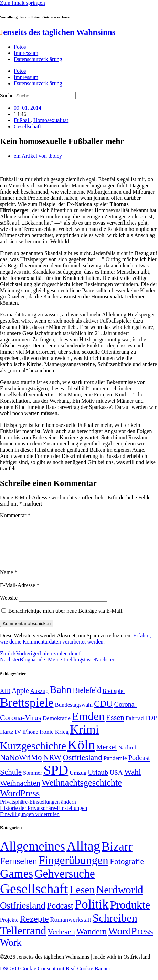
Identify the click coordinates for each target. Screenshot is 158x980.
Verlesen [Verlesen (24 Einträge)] (61, 940)
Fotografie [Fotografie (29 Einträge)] (127, 870)
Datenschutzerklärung (38, 59)
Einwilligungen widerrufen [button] (30, 822)
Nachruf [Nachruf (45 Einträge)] (127, 756)
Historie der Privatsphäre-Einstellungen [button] (44, 816)
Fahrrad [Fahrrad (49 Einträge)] (135, 727)
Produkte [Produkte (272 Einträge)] (130, 913)
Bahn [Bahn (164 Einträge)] (61, 698)
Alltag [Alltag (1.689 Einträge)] (83, 854)
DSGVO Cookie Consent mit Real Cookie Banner (55, 977)
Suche (7, 95)
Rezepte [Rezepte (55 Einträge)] (34, 927)
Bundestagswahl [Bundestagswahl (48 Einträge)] (74, 713)
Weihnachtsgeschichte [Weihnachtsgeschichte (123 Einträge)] (82, 791)
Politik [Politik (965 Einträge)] (92, 913)
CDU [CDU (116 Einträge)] (103, 712)
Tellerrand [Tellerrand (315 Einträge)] (23, 939)
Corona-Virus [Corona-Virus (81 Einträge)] (21, 726)
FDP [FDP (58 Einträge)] (151, 726)
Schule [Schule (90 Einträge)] (11, 780)
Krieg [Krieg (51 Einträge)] (62, 740)
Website (9, 606)
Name (9, 581)
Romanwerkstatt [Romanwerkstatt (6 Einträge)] (71, 928)
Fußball (22, 120)
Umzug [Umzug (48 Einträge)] (78, 781)
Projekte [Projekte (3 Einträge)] (9, 928)
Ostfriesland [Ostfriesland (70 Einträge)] (23, 914)
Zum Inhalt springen (23, 3)
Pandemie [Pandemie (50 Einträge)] (115, 767)
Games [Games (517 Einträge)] (17, 882)
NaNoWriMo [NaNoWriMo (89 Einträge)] (21, 766)
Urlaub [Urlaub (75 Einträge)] (98, 781)
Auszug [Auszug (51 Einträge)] (39, 699)
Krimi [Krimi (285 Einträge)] (84, 738)
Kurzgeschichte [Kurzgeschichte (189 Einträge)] (33, 754)
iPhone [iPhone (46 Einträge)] (30, 740)
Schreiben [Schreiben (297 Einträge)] (115, 926)
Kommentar (15, 515)
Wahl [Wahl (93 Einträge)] (133, 780)
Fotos (20, 47)
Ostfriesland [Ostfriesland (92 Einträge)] (82, 766)
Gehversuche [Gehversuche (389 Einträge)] (65, 882)
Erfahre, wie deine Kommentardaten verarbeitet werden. (76, 647)
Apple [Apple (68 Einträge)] (20, 699)
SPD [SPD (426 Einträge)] (56, 778)
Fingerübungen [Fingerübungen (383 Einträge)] (73, 868)
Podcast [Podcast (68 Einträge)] (139, 766)
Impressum (26, 53)
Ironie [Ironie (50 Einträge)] (47, 740)
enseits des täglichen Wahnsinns (58, 32)
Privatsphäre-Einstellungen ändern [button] (38, 810)
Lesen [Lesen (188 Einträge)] (82, 898)
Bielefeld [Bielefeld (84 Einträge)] (87, 699)
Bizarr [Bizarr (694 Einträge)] (117, 855)
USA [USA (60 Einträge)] (116, 781)
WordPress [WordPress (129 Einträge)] (20, 802)
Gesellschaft (27, 126)
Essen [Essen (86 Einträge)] (115, 726)
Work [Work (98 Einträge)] (11, 951)
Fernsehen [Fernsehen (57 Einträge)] (19, 869)
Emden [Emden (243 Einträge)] (88, 724)
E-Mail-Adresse (20, 593)
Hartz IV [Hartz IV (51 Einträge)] (10, 740)
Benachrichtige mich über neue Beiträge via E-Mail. (66, 619)
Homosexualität (51, 120)
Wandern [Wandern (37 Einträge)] (92, 940)
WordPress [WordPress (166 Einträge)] (131, 939)
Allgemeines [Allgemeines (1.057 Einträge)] (33, 855)
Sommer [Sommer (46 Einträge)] (33, 781)
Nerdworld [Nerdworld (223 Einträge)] (119, 898)
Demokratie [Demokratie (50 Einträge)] (57, 727)
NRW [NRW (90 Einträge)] (52, 766)
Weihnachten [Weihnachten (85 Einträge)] (20, 791)
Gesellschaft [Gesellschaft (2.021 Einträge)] (34, 897)
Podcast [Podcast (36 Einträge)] (60, 914)
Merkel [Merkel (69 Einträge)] (107, 755)
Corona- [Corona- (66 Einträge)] (126, 713)
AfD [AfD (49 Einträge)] (5, 699)
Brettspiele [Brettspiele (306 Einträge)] (27, 711)
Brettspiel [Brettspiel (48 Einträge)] (114, 699)
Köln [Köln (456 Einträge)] (81, 753)
